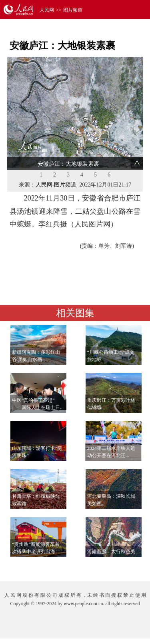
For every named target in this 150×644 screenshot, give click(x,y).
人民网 (47, 10)
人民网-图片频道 (56, 185)
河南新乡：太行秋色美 (111, 552)
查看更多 (120, 567)
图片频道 (73, 10)
